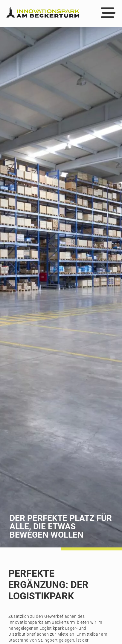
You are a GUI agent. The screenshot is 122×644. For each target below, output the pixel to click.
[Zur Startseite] (43, 13)
